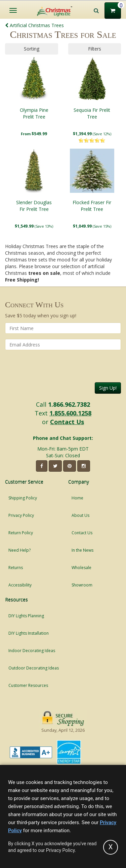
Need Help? (19, 550)
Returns (16, 568)
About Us (80, 515)
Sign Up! (108, 388)
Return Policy (21, 533)
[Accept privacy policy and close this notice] (111, 847)
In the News (82, 550)
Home (77, 498)
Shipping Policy (23, 498)
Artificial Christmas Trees (34, 25)
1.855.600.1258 (70, 413)
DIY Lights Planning (26, 616)
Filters (95, 49)
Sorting (32, 49)
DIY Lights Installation (29, 633)
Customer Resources (28, 685)
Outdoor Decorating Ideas (34, 668)
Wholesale (81, 568)
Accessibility (20, 585)
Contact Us (67, 422)
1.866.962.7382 (69, 404)
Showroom (82, 585)
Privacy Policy (21, 515)
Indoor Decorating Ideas (32, 651)
